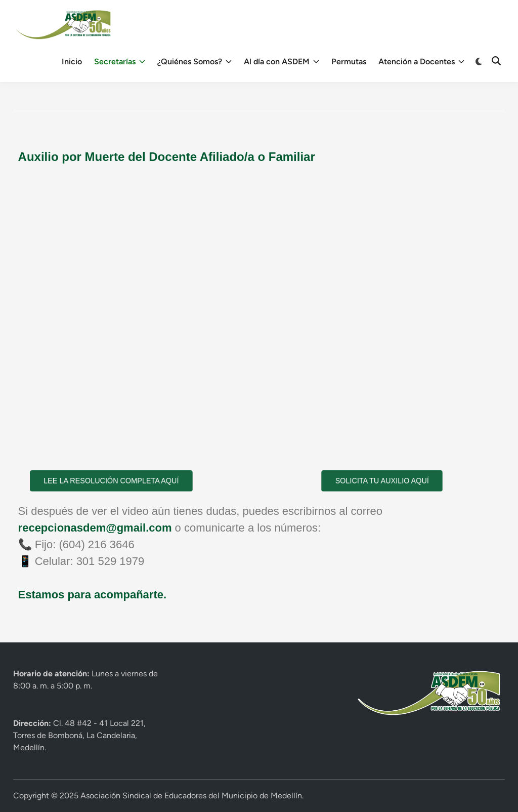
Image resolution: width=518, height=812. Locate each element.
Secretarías (120, 62)
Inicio (72, 62)
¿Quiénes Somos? (195, 62)
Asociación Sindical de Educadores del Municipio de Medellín (191, 796)
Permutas (349, 62)
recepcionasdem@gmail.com (95, 528)
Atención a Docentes (421, 62)
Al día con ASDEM (282, 62)
